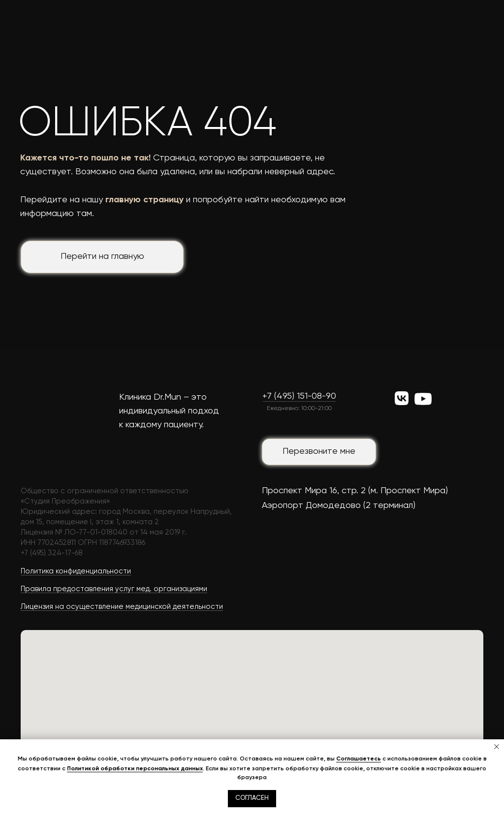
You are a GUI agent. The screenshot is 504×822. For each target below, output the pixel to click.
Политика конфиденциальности (76, 571)
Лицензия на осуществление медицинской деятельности (122, 607)
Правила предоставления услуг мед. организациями (114, 589)
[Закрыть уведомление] (497, 747)
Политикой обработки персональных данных (135, 768)
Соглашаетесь (359, 759)
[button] (319, 452)
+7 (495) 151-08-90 (299, 396)
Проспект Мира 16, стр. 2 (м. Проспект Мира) (355, 491)
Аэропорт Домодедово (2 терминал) (339, 506)
